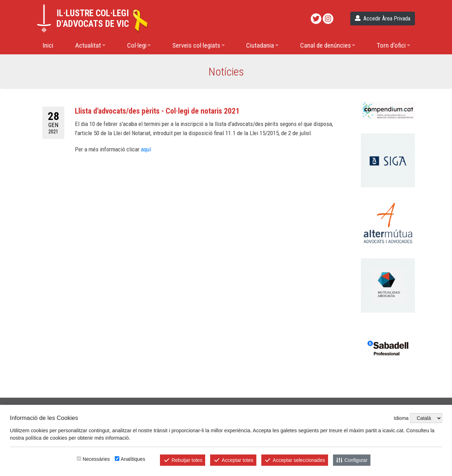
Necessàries (96, 459)
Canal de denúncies (326, 45)
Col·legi (137, 45)
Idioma (401, 418)
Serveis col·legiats (196, 45)
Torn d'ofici (391, 45)
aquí (146, 149)
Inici (48, 45)
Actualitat (88, 45)
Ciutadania (260, 45)
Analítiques (133, 459)
